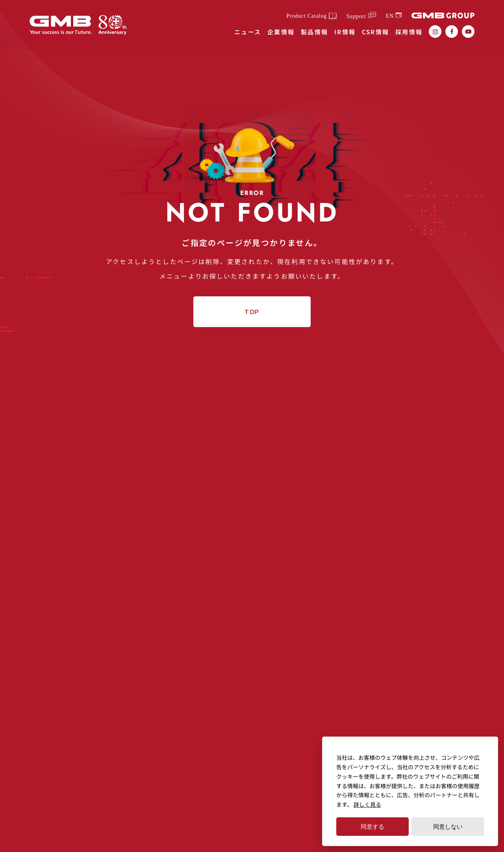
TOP (252, 330)
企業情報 (281, 32)
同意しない (448, 826)
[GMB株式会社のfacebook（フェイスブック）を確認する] (452, 32)
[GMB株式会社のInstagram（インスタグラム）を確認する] (435, 32)
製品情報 (315, 32)
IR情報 (345, 32)
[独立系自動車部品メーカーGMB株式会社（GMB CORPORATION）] (63, 25)
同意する (372, 826)
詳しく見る (367, 804)
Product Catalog (307, 16)
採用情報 (409, 32)
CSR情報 (376, 32)
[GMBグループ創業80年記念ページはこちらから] (119, 25)
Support (356, 16)
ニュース (248, 32)
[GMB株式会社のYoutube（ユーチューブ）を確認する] (468, 32)
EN (390, 16)
